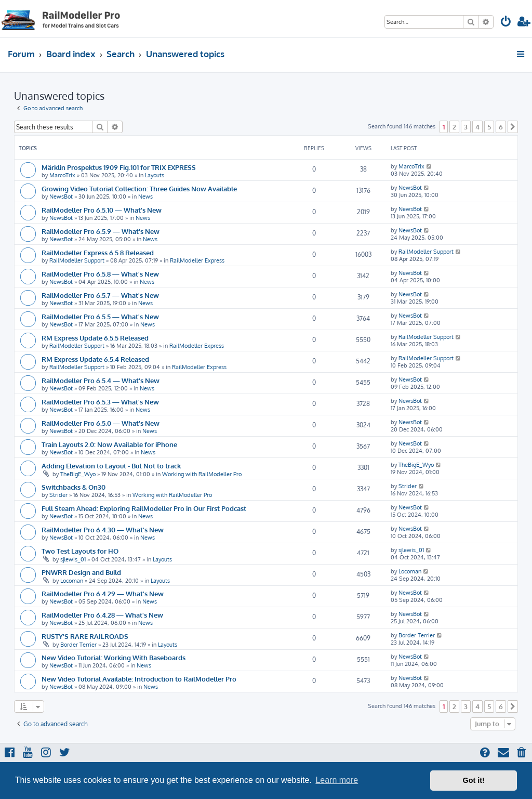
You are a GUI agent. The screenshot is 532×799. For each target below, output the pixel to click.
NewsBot (61, 197)
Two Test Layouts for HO (80, 551)
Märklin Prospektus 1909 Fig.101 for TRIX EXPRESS (119, 167)
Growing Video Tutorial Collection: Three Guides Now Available (139, 188)
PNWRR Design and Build (81, 572)
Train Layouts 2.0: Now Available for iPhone (109, 444)
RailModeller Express (197, 260)
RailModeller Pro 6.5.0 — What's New (101, 423)
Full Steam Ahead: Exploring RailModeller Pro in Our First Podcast (144, 508)
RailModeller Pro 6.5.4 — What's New (101, 380)
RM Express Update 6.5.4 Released (95, 359)
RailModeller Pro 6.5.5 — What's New (100, 316)
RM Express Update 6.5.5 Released (95, 338)
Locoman (72, 581)
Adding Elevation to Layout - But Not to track (111, 466)
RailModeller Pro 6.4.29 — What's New (103, 593)
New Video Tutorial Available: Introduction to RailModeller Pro (139, 679)
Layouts (155, 175)
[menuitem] (506, 23)
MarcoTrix (62, 175)
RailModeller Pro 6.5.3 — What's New (100, 402)
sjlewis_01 (73, 559)
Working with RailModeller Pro (202, 474)
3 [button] (466, 127)
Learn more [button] (337, 780)
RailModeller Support (77, 260)
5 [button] (489, 127)
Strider (58, 495)
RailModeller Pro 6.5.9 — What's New (101, 231)
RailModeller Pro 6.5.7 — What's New (100, 295)
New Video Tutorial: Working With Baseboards (114, 657)
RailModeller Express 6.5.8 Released (98, 252)
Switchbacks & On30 (74, 487)
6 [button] (501, 127)
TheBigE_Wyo (78, 474)
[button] (513, 127)
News (145, 197)
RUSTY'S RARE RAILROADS (85, 636)
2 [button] (454, 127)
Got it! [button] (474, 780)
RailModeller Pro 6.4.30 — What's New (103, 529)
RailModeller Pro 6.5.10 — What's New (102, 210)
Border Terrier (78, 645)
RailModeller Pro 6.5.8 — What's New (100, 274)
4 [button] (477, 127)
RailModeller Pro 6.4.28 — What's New (102, 615)
